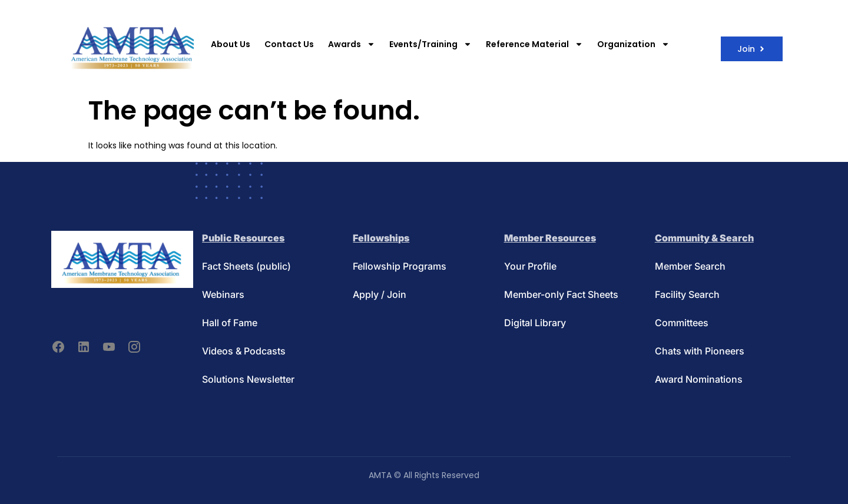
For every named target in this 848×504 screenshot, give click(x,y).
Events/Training (430, 44)
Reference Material (534, 44)
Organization (633, 44)
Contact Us (289, 44)
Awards (352, 44)
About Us (231, 44)
